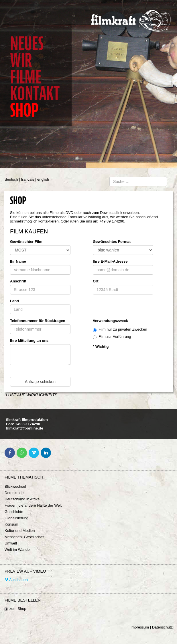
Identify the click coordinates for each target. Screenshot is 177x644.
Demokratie (14, 493)
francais (28, 179)
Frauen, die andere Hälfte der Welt (33, 505)
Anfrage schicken (40, 382)
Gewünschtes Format (112, 242)
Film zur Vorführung (112, 337)
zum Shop (18, 609)
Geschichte (14, 512)
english (43, 179)
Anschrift (18, 281)
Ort (96, 281)
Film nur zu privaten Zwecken (120, 330)
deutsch (11, 179)
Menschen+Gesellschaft (24, 537)
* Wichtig (101, 347)
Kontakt (35, 94)
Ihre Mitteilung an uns (29, 340)
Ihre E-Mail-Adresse (110, 261)
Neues (27, 44)
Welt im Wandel (17, 550)
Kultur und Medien (20, 531)
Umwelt (11, 543)
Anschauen (16, 580)
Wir (21, 60)
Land (14, 301)
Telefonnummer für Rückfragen (38, 321)
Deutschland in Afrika (22, 499)
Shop (24, 110)
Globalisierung (16, 518)
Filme (26, 77)
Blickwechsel (15, 486)
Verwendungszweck (110, 321)
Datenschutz (162, 627)
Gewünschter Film (26, 242)
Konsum (11, 524)
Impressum (140, 627)
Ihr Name (18, 261)
